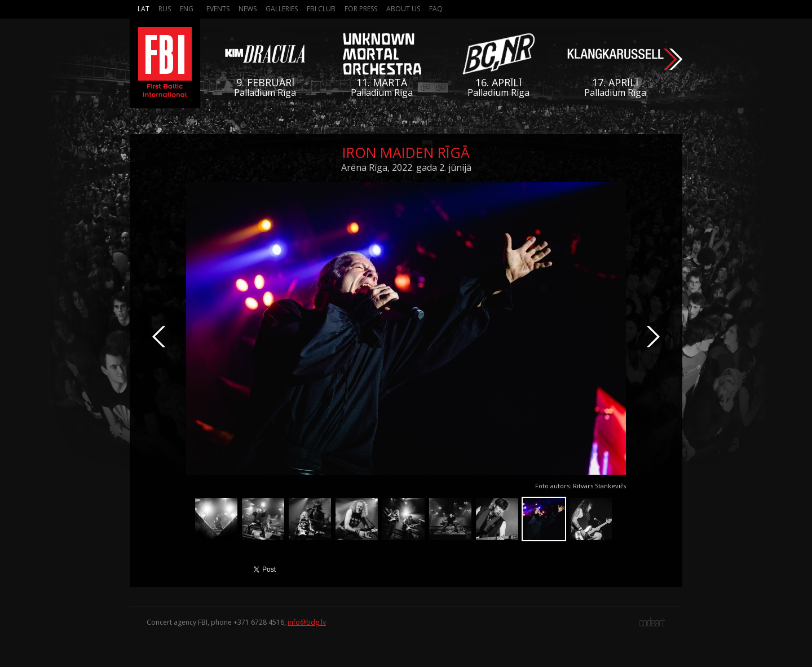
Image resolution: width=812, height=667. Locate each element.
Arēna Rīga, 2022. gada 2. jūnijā (406, 167)
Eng (187, 9)
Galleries (282, 9)
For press (361, 9)
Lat (144, 9)
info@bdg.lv (307, 622)
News (248, 9)
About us (403, 9)
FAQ (436, 9)
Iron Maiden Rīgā (406, 152)
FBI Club (321, 9)
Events (218, 9)
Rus (165, 9)
